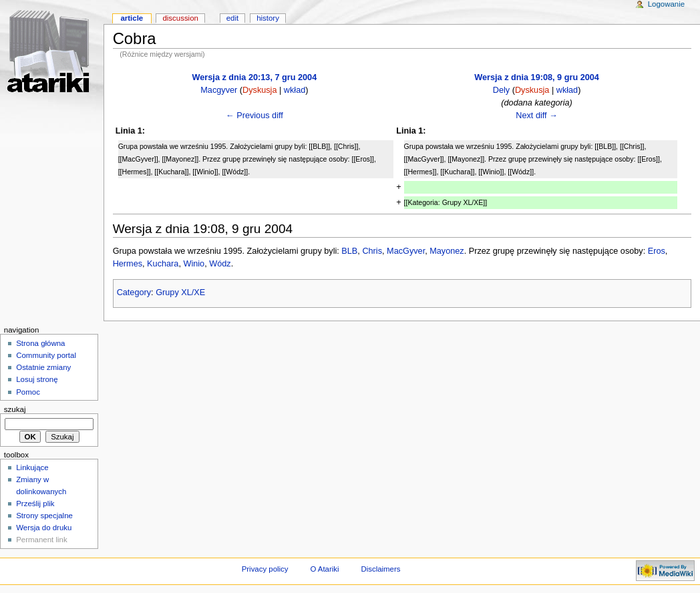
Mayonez (447, 251)
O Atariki (324, 569)
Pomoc (28, 392)
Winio (194, 264)
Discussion (180, 18)
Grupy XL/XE (180, 292)
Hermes (128, 264)
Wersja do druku (44, 528)
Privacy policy (265, 569)
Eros (657, 251)
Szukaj (15, 409)
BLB (349, 251)
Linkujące (32, 467)
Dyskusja (259, 90)
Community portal (46, 355)
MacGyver (406, 251)
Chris (372, 251)
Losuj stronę (37, 379)
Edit (232, 18)
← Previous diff (254, 116)
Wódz (220, 264)
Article (132, 18)
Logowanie (666, 4)
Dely (501, 90)
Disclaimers (380, 569)
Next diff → (537, 116)
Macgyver (219, 90)
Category (134, 292)
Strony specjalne (44, 516)
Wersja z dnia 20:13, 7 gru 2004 (255, 77)
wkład (295, 90)
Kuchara (163, 264)
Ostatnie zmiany (43, 367)
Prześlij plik (35, 504)
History (268, 18)
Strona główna (40, 343)
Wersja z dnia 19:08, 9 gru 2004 (537, 77)
